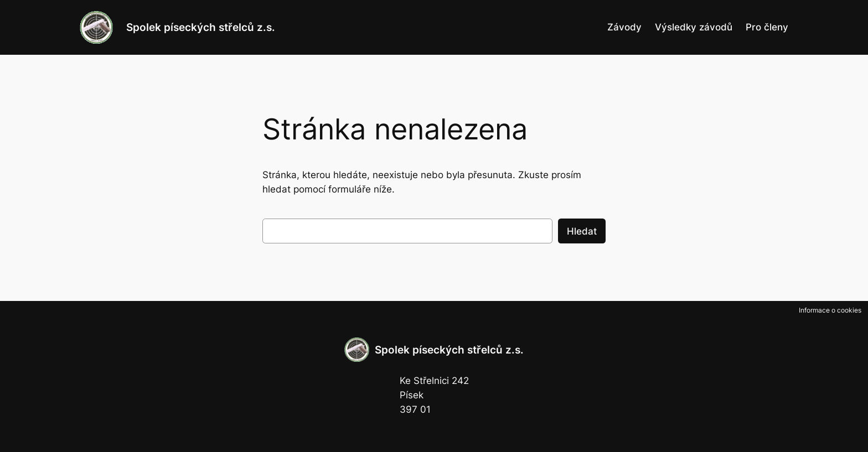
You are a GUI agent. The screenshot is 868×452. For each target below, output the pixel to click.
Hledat (582, 231)
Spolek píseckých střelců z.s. (201, 27)
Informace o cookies (830, 310)
